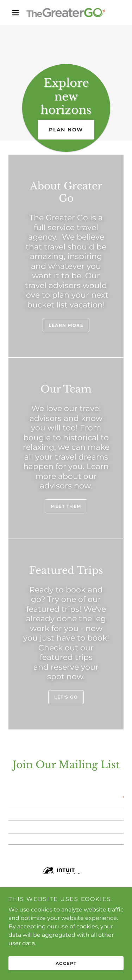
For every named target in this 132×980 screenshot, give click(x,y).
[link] (66, 13)
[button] (17, 13)
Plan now (66, 130)
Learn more (66, 325)
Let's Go (66, 697)
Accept (66, 963)
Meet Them (66, 506)
